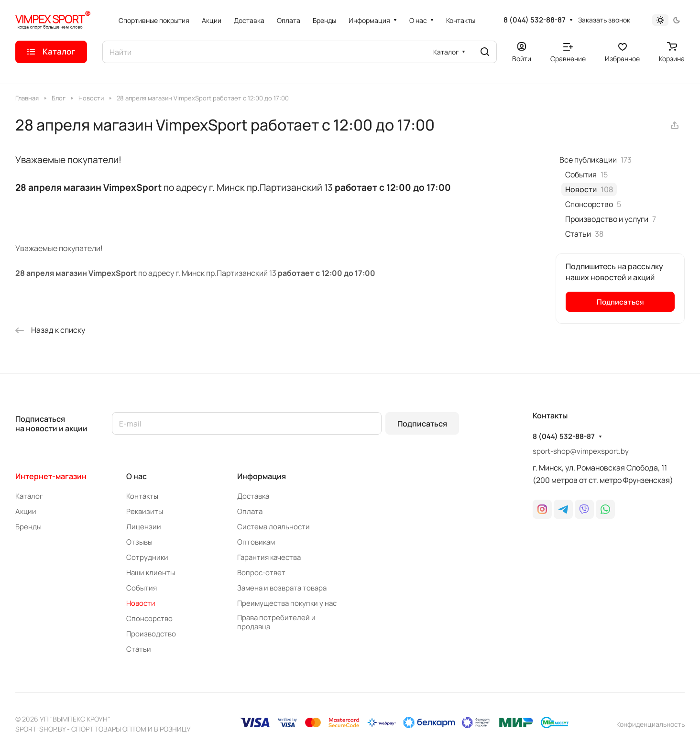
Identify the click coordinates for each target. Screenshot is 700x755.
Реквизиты (145, 511)
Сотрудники (147, 557)
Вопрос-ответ (261, 573)
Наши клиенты (151, 573)
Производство (151, 634)
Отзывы (139, 542)
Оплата (250, 511)
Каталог (29, 496)
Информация (262, 476)
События (142, 588)
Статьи (139, 649)
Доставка (253, 496)
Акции (26, 511)
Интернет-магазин (51, 476)
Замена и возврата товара (282, 588)
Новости (141, 603)
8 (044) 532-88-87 (535, 20)
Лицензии (144, 527)
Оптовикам (256, 542)
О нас (137, 476)
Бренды (28, 527)
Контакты (142, 496)
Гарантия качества (269, 557)
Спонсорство (149, 618)
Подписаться (422, 424)
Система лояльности (273, 527)
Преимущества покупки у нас (287, 603)
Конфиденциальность (651, 724)
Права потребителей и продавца (276, 622)
